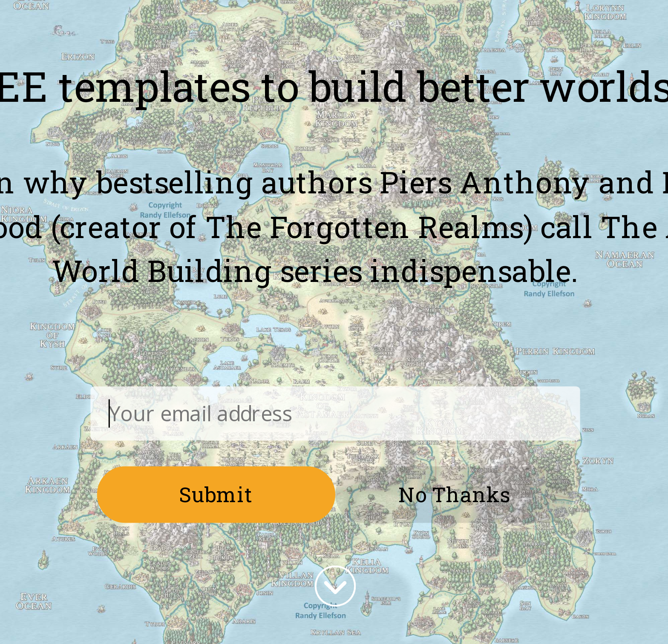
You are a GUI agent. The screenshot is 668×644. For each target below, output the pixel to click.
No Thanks (454, 494)
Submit (216, 494)
